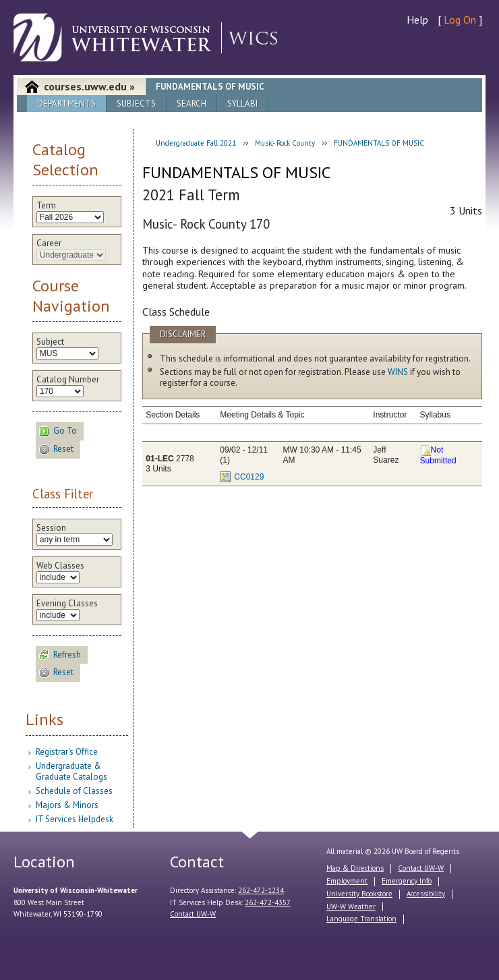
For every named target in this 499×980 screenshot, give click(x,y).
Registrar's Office (67, 752)
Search (192, 104)
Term (46, 206)
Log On (460, 20)
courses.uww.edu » (89, 86)
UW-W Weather (351, 906)
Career (49, 243)
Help (417, 20)
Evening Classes (67, 604)
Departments (66, 104)
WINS (398, 372)
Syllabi (242, 104)
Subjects (136, 104)
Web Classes (60, 566)
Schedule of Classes (74, 791)
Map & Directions (355, 868)
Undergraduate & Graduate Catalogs (71, 771)
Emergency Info (407, 881)
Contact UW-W (193, 914)
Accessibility (426, 894)
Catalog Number (68, 380)
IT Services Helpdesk (75, 819)
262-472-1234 (261, 890)
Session (51, 528)
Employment (347, 881)
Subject (50, 342)
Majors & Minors (67, 805)
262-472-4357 (268, 902)
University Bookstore (359, 894)
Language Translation (361, 919)
